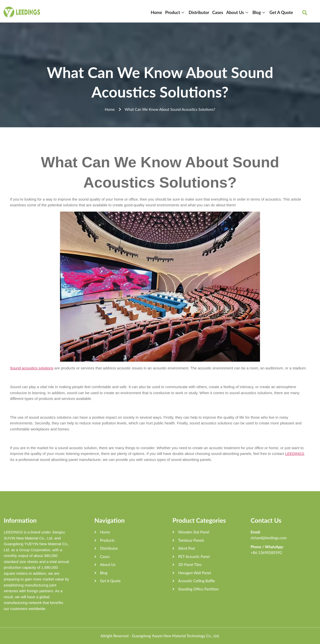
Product (176, 12)
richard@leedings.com (269, 538)
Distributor (199, 12)
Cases (218, 12)
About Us (238, 12)
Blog (259, 12)
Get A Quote (281, 12)
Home (157, 12)
